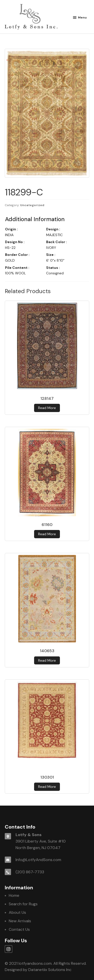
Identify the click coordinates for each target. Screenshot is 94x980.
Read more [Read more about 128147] (47, 408)
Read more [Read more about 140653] (47, 660)
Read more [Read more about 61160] (47, 534)
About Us (17, 912)
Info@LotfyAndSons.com (38, 860)
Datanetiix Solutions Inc (50, 970)
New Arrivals (20, 921)
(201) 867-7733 (30, 872)
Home (14, 895)
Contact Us (19, 929)
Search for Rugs (23, 904)
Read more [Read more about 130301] (47, 787)
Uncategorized (32, 205)
